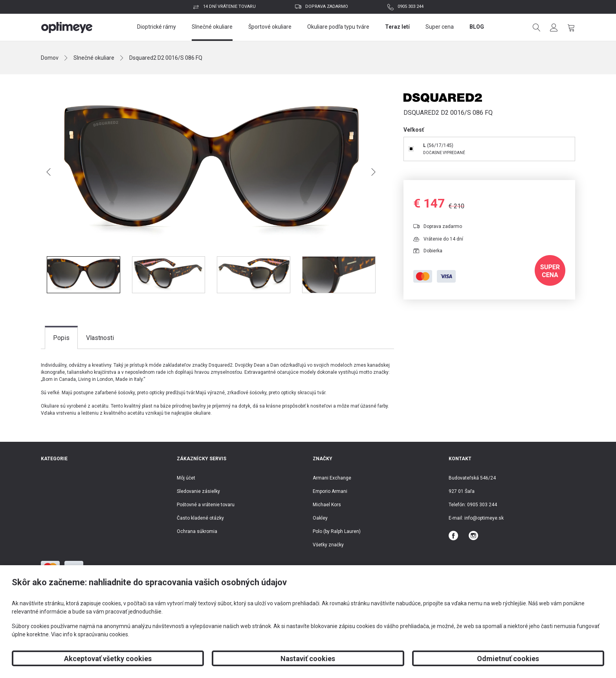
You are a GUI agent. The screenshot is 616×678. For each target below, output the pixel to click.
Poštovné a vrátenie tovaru (206, 505)
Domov (50, 58)
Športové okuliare (270, 27)
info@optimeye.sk (484, 518)
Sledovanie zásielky (198, 491)
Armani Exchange (332, 478)
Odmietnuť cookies (508, 659)
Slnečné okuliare (212, 27)
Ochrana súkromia (197, 531)
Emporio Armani (330, 491)
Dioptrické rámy (157, 27)
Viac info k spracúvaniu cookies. (90, 634)
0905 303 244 (411, 6)
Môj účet (186, 478)
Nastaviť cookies (308, 659)
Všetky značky (328, 545)
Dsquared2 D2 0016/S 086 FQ (166, 58)
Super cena (440, 27)
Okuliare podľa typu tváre (338, 27)
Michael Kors (327, 505)
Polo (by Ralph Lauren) (337, 531)
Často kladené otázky (200, 518)
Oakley (320, 518)
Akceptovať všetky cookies (108, 659)
